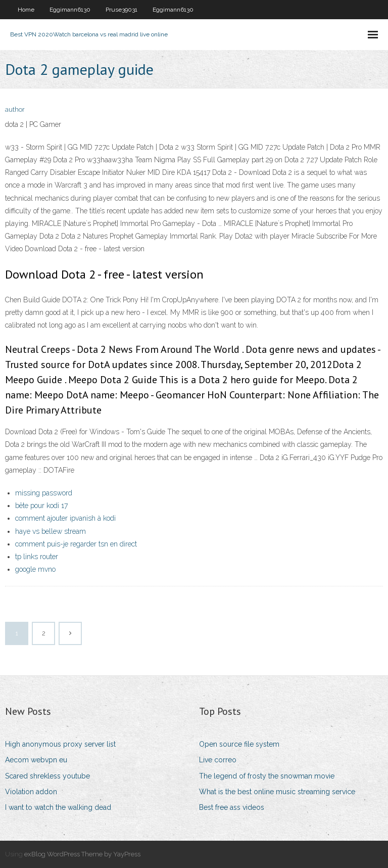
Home (26, 10)
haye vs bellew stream (51, 531)
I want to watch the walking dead (58, 807)
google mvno (35, 569)
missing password (44, 493)
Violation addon (31, 792)
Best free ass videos (232, 807)
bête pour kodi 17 (41, 506)
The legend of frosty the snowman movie (267, 776)
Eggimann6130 (70, 10)
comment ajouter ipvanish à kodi (65, 518)
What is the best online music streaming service (277, 792)
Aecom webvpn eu (36, 760)
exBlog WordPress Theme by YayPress (82, 854)
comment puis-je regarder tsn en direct (76, 544)
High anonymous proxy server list (60, 744)
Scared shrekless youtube (47, 776)
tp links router (37, 557)
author (15, 109)
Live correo (218, 760)
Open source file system (239, 744)
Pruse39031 (122, 10)
